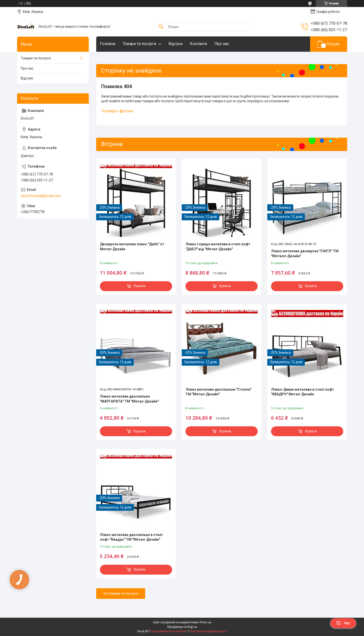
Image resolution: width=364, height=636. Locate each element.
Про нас (222, 44)
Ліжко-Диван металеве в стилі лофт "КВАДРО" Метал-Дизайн (303, 392)
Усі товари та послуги (121, 593)
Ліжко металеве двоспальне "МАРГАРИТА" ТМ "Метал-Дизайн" (129, 399)
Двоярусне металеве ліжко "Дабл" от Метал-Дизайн (132, 247)
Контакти (198, 44)
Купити (140, 286)
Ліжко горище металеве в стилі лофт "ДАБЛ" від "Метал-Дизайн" (218, 247)
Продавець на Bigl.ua (182, 627)
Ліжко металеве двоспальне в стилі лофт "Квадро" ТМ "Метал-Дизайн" (131, 537)
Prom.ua (206, 622)
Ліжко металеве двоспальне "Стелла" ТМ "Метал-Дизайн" (218, 392)
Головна (108, 44)
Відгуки (175, 44)
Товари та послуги (139, 44)
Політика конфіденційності (208, 631)
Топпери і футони (117, 111)
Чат (343, 623)
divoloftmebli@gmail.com (41, 196)
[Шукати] (161, 27)
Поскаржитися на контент (169, 631)
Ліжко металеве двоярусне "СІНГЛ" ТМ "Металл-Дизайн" (305, 254)
